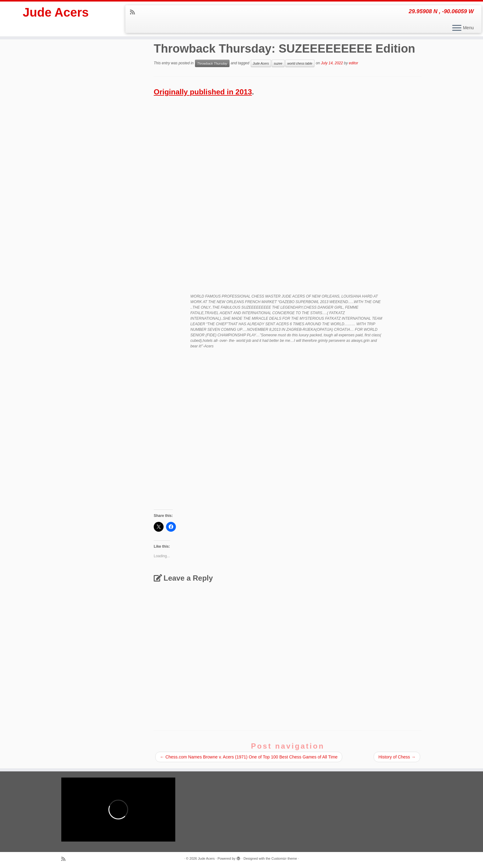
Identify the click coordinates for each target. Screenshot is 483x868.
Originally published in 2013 (203, 92)
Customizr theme (284, 858)
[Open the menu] (457, 28)
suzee (278, 63)
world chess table (300, 63)
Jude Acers (56, 12)
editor (354, 63)
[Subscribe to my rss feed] (134, 12)
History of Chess (397, 757)
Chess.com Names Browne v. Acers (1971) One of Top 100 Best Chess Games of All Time (249, 757)
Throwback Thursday (212, 63)
